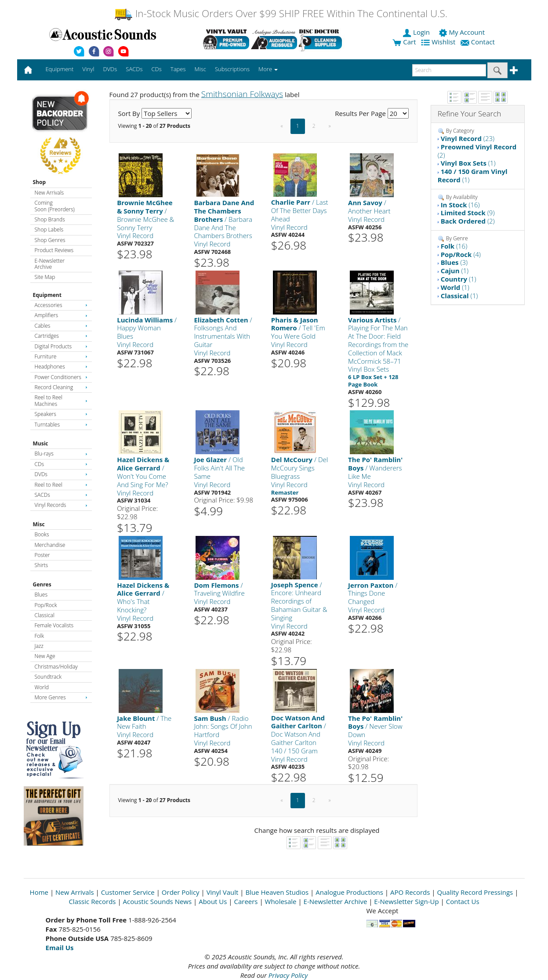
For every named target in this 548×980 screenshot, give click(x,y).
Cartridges (61, 336)
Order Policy (181, 892)
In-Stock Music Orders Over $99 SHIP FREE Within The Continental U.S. (281, 13)
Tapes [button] (178, 69)
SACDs (61, 495)
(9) (468, 213)
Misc (39, 524)
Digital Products (61, 346)
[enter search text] (449, 70)
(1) (468, 163)
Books (42, 534)
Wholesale (281, 901)
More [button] (268, 69)
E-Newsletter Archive (50, 264)
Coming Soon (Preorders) (55, 206)
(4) (461, 254)
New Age (45, 656)
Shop (40, 182)
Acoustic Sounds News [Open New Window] (158, 901)
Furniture (61, 356)
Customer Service (128, 892)
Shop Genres (50, 240)
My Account (463, 32)
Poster (42, 555)
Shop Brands (50, 219)
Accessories (61, 305)
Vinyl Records (61, 505)
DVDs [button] (110, 69)
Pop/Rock (46, 605)
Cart (404, 42)
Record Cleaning (61, 387)
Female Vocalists (54, 625)
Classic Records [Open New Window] (92, 901)
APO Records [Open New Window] (410, 892)
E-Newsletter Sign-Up (406, 901)
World (42, 687)
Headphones (61, 367)
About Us (213, 901)
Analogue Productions (349, 892)
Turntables (61, 425)
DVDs (61, 474)
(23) (468, 138)
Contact (479, 42)
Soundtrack (48, 677)
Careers (246, 901)
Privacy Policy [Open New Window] (288, 975)
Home (39, 892)
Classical (45, 615)
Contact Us (463, 901)
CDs (61, 464)
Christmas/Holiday (56, 667)
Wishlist (439, 42)
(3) (454, 262)
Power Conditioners (61, 377)
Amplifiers (61, 315)
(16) (460, 205)
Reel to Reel (61, 485)
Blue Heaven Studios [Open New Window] (277, 892)
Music (41, 443)
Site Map (45, 277)
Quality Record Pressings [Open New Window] (475, 892)
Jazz (39, 646)
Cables (61, 326)
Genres (42, 584)
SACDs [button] (134, 69)
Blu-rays (61, 454)
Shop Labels (49, 230)
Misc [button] (200, 69)
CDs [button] (157, 69)
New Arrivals (49, 193)
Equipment (47, 295)
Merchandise (50, 545)
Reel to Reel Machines (61, 400)
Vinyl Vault (223, 892)
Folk (40, 636)
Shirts (42, 565)
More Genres (61, 697)
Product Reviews (54, 250)
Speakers (61, 414)
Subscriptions (232, 69)
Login (417, 32)
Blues (41, 595)
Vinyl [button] (88, 69)
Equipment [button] (59, 69)
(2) (477, 151)
